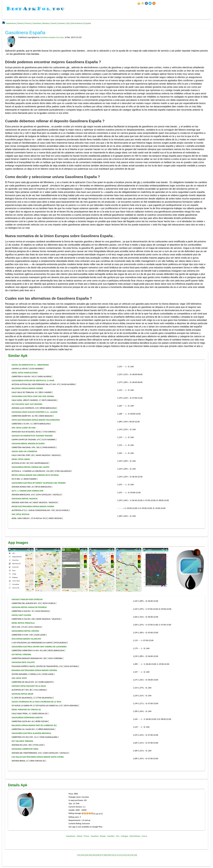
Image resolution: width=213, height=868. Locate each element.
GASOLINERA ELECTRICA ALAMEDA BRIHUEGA (31, 733)
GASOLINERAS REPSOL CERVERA (25, 631)
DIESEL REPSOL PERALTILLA (23, 623)
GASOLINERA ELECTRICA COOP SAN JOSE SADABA (33, 396)
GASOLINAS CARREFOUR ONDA (25, 749)
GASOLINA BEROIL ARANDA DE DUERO (28, 444)
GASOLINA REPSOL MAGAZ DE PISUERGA (29, 607)
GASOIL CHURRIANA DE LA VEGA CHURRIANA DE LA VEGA (36, 702)
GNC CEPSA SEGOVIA (20, 514)
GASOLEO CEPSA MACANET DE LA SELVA (29, 686)
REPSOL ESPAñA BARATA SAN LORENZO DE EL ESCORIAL (35, 475)
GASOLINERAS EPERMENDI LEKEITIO (27, 718)
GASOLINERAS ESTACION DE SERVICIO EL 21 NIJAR (33, 380)
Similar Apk (18, 356)
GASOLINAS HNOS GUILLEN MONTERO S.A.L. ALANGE (34, 412)
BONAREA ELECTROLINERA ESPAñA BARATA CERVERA (34, 670)
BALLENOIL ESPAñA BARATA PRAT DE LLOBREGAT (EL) (34, 725)
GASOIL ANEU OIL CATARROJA (24, 451)
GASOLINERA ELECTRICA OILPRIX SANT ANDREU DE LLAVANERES (39, 647)
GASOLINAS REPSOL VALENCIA (25, 499)
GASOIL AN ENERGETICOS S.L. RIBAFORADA (30, 365)
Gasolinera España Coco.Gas (52, 37)
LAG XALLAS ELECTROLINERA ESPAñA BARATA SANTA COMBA (38, 757)
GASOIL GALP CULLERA (21, 615)
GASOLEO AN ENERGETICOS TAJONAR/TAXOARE (32, 436)
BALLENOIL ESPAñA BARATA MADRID (27, 388)
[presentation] (200, 570)
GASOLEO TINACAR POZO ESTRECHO (27, 599)
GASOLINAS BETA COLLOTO (23, 662)
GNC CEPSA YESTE (19, 678)
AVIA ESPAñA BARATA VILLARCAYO (26, 639)
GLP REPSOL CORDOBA (21, 654)
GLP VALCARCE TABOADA (22, 741)
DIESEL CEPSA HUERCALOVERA (25, 373)
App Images (18, 543)
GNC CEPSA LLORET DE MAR (24, 428)
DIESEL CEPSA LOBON (21, 459)
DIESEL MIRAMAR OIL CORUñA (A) (26, 710)
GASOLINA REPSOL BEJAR (22, 694)
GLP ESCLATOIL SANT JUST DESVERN (27, 404)
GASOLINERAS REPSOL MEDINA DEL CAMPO (30, 467)
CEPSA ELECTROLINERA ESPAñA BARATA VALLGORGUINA (36, 420)
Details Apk (18, 785)
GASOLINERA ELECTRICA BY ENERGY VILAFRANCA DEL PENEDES (39, 483)
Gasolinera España (25, 33)
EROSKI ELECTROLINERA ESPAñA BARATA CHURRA (33, 506)
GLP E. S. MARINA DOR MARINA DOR (27, 491)
